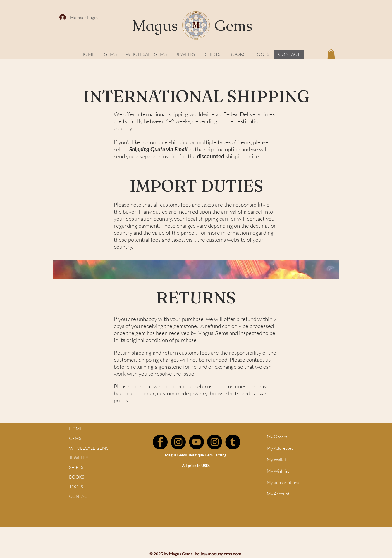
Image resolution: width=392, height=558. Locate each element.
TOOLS (76, 487)
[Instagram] (178, 442)
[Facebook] (160, 442)
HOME (76, 429)
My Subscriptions (283, 482)
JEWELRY (79, 458)
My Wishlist (278, 471)
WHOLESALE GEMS (89, 448)
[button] (331, 54)
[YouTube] (196, 442)
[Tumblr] (233, 442)
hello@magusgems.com (218, 554)
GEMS (75, 438)
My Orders (277, 437)
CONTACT (80, 496)
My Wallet (276, 460)
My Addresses (280, 448)
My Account (278, 494)
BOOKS (77, 477)
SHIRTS (76, 467)
